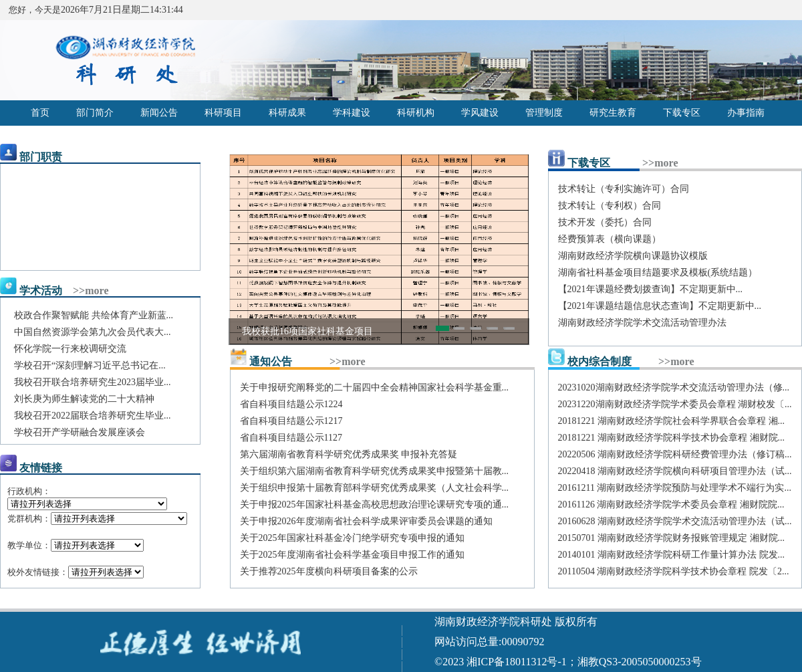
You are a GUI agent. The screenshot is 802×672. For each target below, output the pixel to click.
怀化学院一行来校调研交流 (70, 349)
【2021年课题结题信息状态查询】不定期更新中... (660, 306)
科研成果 (287, 113)
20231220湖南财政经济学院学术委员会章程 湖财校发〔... (675, 404)
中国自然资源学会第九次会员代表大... (93, 332)
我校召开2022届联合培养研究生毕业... (93, 416)
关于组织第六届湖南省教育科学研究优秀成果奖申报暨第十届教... (375, 471)
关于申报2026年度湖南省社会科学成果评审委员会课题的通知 (366, 521)
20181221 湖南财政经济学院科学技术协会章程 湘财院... (672, 438)
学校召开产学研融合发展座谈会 (80, 432)
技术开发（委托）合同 (605, 222)
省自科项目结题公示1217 (291, 421)
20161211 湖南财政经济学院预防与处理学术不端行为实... (675, 488)
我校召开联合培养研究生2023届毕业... (93, 382)
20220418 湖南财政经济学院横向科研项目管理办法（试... (675, 471)
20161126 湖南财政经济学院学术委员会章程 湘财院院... (671, 505)
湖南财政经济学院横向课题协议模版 (633, 256)
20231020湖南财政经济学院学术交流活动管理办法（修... (674, 387)
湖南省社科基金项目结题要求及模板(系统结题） (658, 272)
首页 (40, 113)
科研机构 (416, 113)
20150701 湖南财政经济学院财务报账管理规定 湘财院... (672, 538)
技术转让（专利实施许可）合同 (624, 189)
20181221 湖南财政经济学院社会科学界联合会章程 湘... (672, 421)
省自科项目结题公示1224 (291, 404)
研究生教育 (613, 113)
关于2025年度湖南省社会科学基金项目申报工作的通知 (352, 555)
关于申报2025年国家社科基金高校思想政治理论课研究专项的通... (375, 505)
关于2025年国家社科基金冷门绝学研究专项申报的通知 (352, 538)
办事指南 (746, 113)
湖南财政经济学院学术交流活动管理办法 (642, 323)
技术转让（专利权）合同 (610, 206)
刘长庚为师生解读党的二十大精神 (84, 399)
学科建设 (352, 113)
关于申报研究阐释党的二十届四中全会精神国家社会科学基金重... (375, 387)
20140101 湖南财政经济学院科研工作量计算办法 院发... (672, 555)
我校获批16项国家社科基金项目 (307, 331)
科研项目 (223, 113)
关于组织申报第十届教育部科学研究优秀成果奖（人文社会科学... (375, 488)
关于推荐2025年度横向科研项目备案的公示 (329, 571)
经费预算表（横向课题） (610, 239)
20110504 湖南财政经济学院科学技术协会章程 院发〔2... (674, 571)
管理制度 (544, 113)
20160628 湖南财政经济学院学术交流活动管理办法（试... (675, 521)
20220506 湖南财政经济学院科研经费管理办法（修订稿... (675, 454)
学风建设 (480, 113)
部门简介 (95, 113)
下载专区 (682, 113)
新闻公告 (159, 113)
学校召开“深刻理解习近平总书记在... (90, 365)
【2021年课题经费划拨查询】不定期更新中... (651, 289)
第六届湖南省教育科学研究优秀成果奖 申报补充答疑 (349, 454)
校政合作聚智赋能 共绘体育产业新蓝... (94, 315)
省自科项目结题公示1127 (291, 438)
